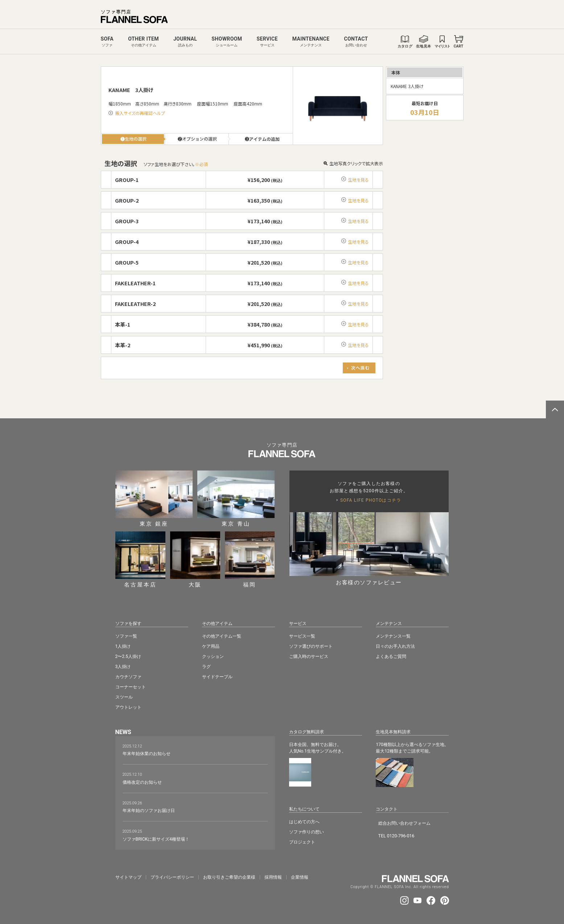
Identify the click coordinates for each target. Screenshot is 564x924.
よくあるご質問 (391, 656)
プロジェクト (302, 842)
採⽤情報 (273, 877)
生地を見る (358, 180)
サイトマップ (128, 877)
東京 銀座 (154, 499)
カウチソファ (128, 677)
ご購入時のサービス (309, 656)
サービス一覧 (302, 636)
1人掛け (123, 646)
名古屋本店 (140, 560)
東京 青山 (236, 499)
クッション (213, 656)
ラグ (206, 667)
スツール (124, 697)
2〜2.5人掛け (128, 656)
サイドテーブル (217, 677)
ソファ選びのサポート (311, 646)
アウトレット (128, 707)
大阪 (195, 560)
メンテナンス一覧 (393, 636)
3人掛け (123, 667)
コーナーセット (131, 687)
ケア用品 (211, 646)
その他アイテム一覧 (222, 636)
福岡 (250, 560)
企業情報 (300, 877)
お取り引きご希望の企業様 (229, 877)
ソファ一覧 (126, 636)
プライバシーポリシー (172, 877)
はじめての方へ (304, 822)
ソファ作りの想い (306, 832)
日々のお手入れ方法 (395, 646)
